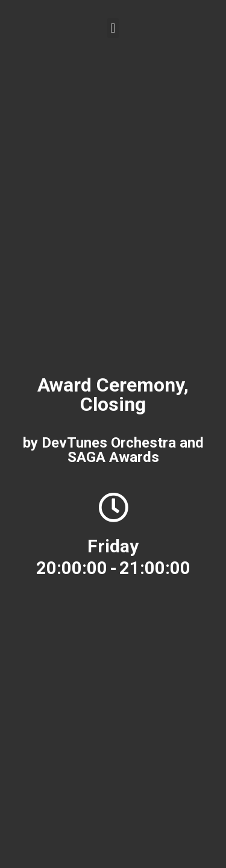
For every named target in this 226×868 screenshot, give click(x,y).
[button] (113, 28)
